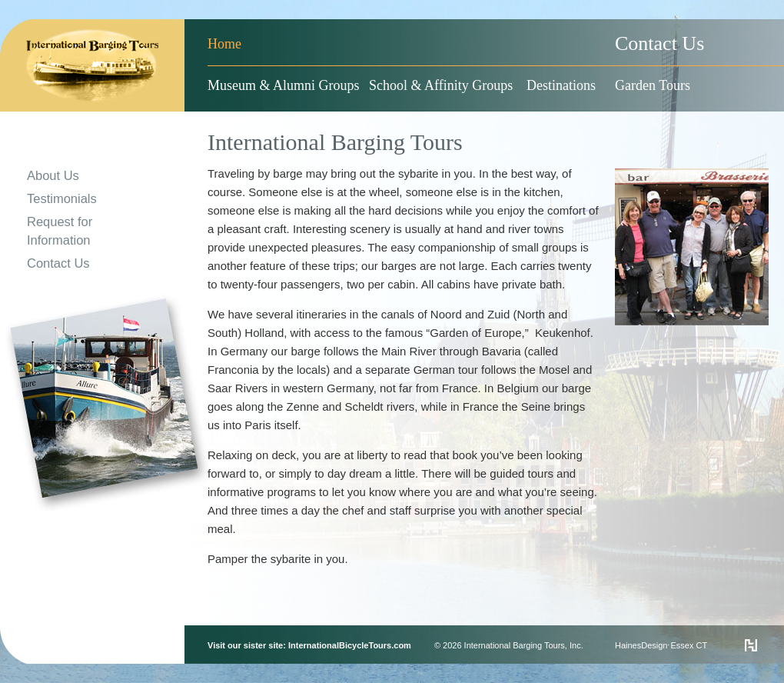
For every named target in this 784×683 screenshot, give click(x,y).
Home (224, 44)
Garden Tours (653, 85)
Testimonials (62, 198)
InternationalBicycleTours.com (350, 645)
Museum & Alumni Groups (284, 85)
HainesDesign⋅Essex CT (661, 645)
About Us (53, 175)
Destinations (561, 85)
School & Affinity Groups (441, 85)
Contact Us (659, 43)
